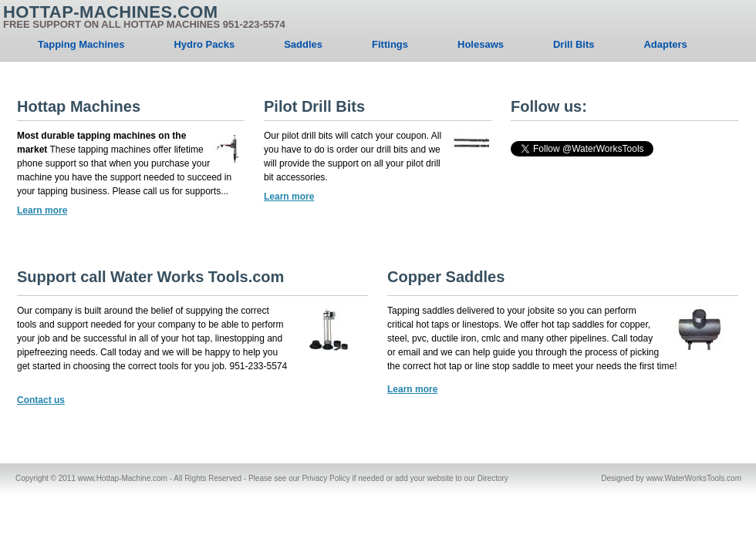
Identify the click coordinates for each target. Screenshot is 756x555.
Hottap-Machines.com (144, 18)
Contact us (41, 400)
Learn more (42, 210)
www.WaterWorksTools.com (694, 478)
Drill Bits (574, 44)
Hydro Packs (204, 44)
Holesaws (481, 44)
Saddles (303, 44)
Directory (493, 478)
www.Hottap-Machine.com (123, 478)
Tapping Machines (81, 44)
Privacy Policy (326, 478)
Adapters (665, 44)
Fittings (390, 44)
